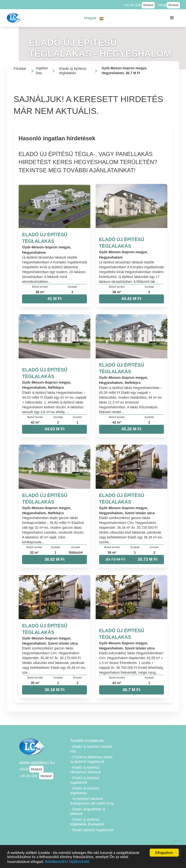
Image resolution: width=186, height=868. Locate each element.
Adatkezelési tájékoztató (67, 862)
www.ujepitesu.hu (37, 762)
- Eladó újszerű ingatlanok (92, 830)
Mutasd (148, 5)
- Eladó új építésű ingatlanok (85, 780)
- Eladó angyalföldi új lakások (87, 811)
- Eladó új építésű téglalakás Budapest (87, 822)
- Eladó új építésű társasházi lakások (85, 770)
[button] (94, 18)
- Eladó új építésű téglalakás (85, 790)
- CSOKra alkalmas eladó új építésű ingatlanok (91, 759)
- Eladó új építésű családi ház (91, 749)
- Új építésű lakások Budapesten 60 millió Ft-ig (92, 801)
